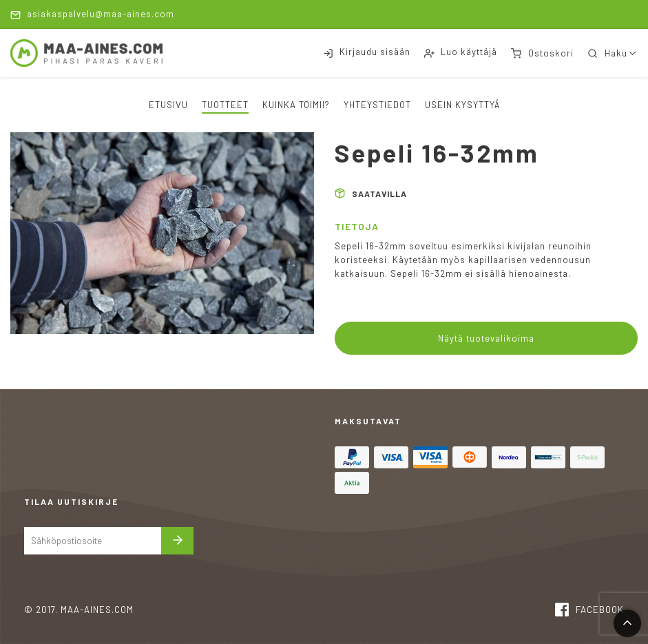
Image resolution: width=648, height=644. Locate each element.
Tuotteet (225, 105)
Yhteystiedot (377, 105)
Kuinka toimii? (296, 105)
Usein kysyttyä (462, 105)
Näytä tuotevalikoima (486, 338)
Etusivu (168, 105)
